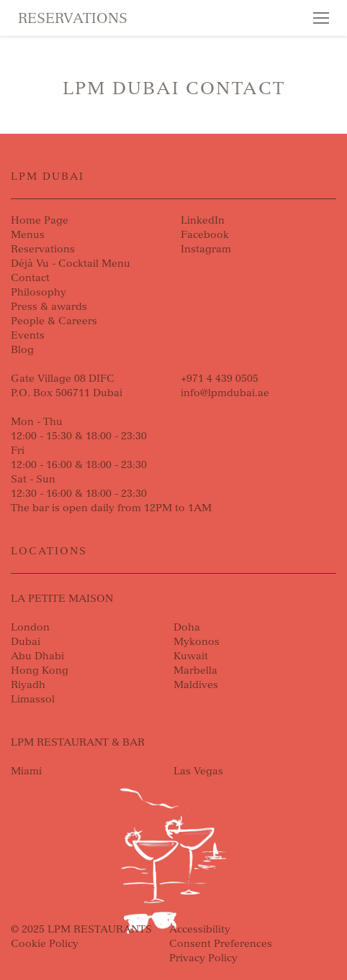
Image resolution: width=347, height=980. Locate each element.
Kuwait (191, 656)
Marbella (195, 670)
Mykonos (197, 642)
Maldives (196, 685)
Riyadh (28, 685)
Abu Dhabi (37, 656)
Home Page (40, 220)
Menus (28, 235)
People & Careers (54, 321)
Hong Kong (40, 670)
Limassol (33, 699)
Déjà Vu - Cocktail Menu (71, 264)
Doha (187, 627)
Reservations (73, 18)
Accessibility (200, 929)
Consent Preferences (221, 944)
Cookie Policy (45, 944)
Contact (30, 278)
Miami (26, 771)
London (30, 627)
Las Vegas (198, 771)
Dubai (26, 642)
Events (28, 335)
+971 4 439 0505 (220, 379)
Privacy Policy (203, 958)
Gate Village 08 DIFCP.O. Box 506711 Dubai (67, 386)
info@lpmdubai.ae (225, 393)
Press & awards (49, 307)
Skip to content (62, 66)
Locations (49, 551)
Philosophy (39, 292)
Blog (22, 350)
